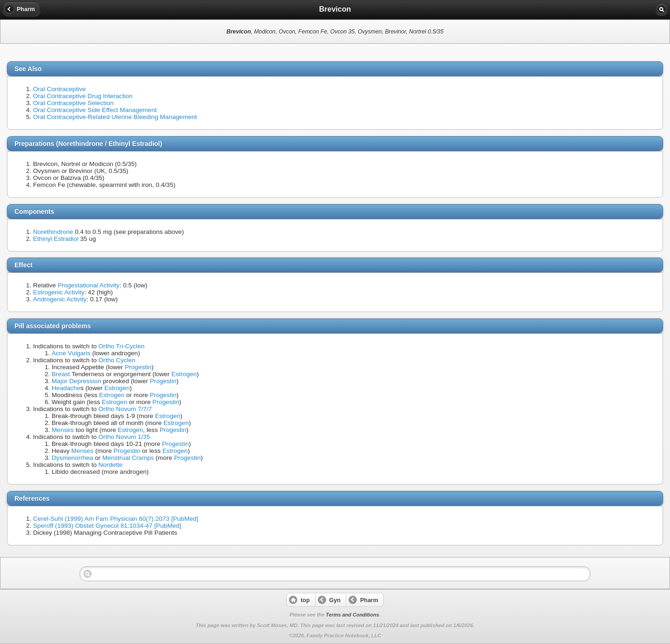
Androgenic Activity (60, 299)
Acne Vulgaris (71, 353)
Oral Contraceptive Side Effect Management (95, 110)
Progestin (138, 367)
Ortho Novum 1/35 (124, 437)
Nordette (111, 465)
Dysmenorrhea (72, 458)
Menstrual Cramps (128, 458)
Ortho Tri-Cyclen (122, 346)
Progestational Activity (89, 285)
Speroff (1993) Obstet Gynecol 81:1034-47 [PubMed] (107, 526)
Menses (63, 430)
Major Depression (77, 381)
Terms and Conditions (352, 615)
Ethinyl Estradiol (56, 239)
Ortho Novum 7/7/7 (125, 409)
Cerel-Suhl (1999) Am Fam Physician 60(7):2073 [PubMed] (116, 519)
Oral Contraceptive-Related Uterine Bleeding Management (115, 117)
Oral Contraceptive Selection (73, 103)
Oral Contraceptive (59, 89)
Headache (66, 388)
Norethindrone (53, 232)
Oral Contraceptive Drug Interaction (83, 96)
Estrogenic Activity (59, 292)
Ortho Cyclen (117, 360)
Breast (61, 374)
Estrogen (184, 374)
